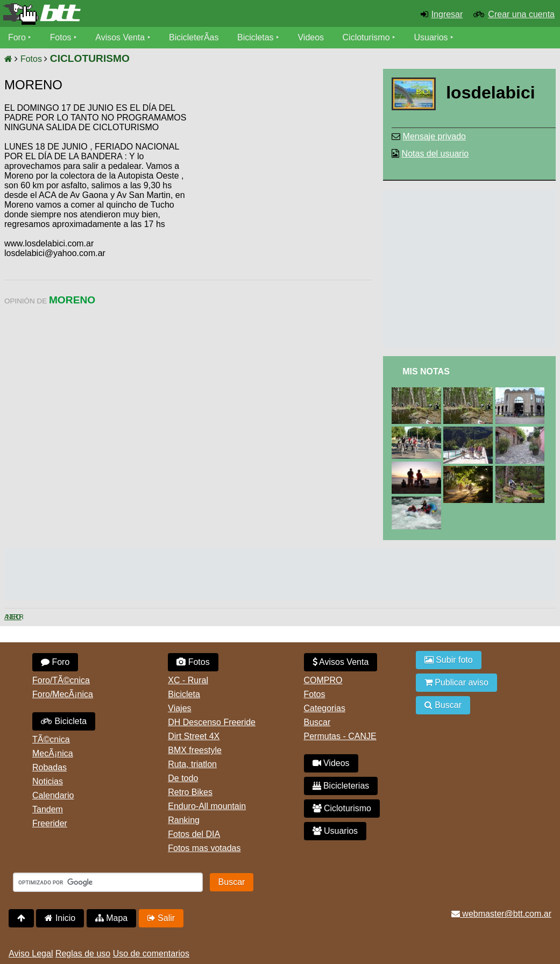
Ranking (184, 820)
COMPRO (323, 680)
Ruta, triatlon (192, 764)
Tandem (48, 809)
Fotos (61, 37)
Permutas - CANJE (340, 736)
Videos (311, 37)
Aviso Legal (31, 954)
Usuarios (431, 37)
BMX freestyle (195, 750)
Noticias (48, 781)
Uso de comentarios (151, 954)
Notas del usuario (435, 154)
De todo (183, 778)
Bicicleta (64, 721)
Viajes (179, 708)
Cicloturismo (366, 37)
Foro (17, 37)
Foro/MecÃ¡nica (63, 694)
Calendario (53, 795)
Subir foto (449, 660)
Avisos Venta (120, 37)
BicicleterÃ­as (194, 37)
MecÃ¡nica (53, 753)
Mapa (111, 918)
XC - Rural (188, 680)
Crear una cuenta (521, 14)
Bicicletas (257, 37)
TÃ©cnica (51, 739)
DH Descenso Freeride (212, 722)
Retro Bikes (190, 792)
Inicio (60, 918)
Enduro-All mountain (207, 806)
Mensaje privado (434, 136)
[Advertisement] (280, 186)
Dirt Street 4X (194, 736)
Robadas (49, 767)
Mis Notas (426, 371)
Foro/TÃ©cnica (61, 680)
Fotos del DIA (194, 834)
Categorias (325, 708)
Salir (161, 918)
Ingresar (447, 14)
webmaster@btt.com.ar (501, 914)
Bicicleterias (341, 786)
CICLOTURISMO (90, 58)
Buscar (317, 722)
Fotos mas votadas (204, 848)
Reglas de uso (83, 954)
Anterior (13, 617)
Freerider (50, 823)
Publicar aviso (456, 682)
